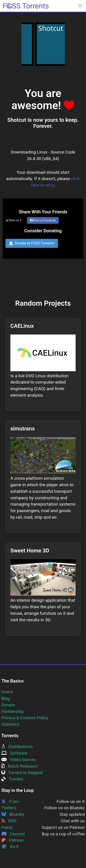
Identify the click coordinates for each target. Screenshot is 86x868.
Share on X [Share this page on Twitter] (14, 220)
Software (14, 753)
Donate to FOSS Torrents (32, 243)
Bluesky (13, 814)
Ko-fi (10, 847)
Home (7, 692)
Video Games (19, 760)
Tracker (12, 779)
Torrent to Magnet (22, 773)
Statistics (10, 724)
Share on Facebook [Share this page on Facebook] (43, 220)
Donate (8, 705)
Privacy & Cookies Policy (25, 718)
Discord (13, 834)
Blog (6, 698)
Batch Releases (19, 766)
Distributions (17, 747)
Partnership (13, 711)
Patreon (13, 840)
